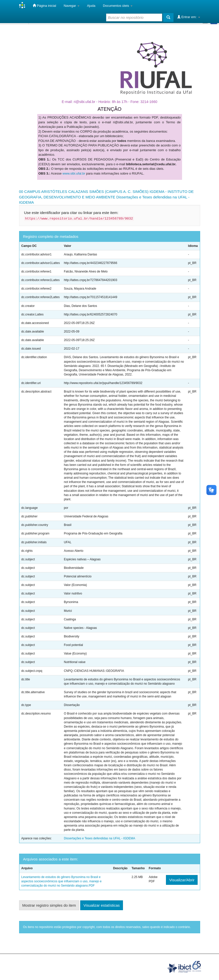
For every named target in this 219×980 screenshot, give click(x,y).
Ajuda (91, 6)
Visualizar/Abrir (182, 880)
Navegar (72, 6)
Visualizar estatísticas (102, 905)
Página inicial (44, 6)
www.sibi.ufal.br (74, 173)
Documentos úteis (118, 6)
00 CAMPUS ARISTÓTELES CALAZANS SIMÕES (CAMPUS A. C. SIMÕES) (84, 192)
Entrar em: (189, 17)
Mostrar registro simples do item (49, 905)
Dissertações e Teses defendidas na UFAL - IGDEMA (99, 838)
